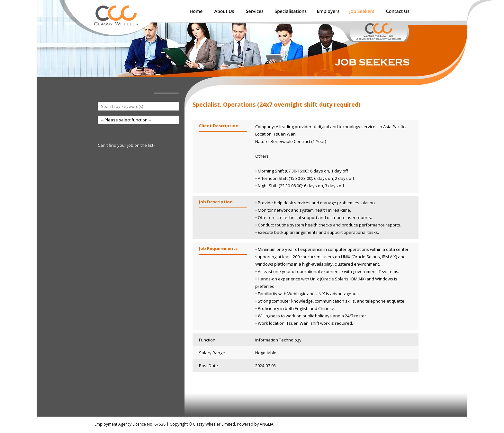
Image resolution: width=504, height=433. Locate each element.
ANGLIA (267, 424)
